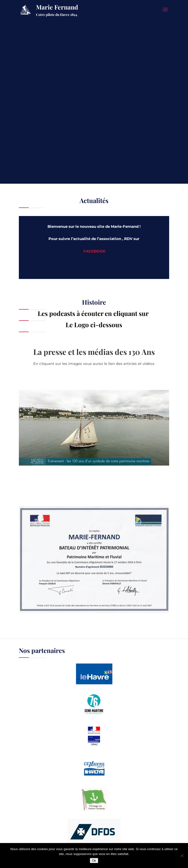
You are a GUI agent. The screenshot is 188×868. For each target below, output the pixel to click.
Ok (94, 861)
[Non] (182, 856)
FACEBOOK (94, 251)
